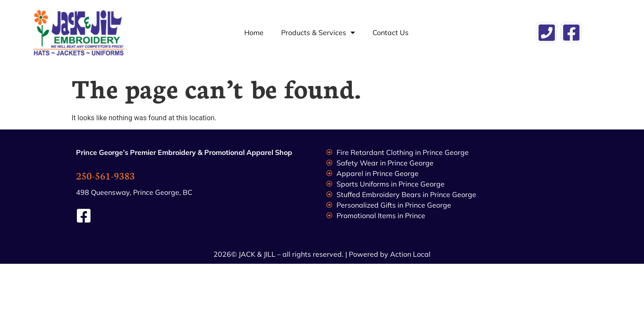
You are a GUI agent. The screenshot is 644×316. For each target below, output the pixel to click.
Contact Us (391, 32)
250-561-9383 (105, 175)
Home (254, 32)
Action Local (410, 254)
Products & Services (318, 32)
